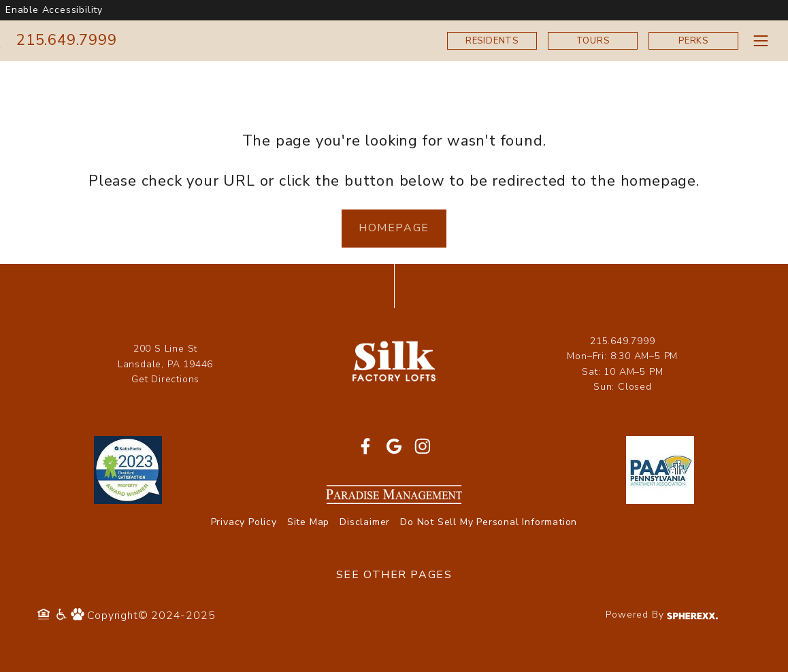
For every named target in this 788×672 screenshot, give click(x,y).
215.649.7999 (67, 40)
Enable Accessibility (54, 10)
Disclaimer (365, 522)
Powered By (662, 615)
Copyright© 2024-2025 (151, 616)
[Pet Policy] (79, 616)
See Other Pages (394, 575)
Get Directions (165, 379)
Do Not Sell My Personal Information (489, 522)
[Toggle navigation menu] (760, 40)
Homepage (394, 228)
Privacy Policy (244, 522)
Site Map (308, 522)
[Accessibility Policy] (62, 616)
